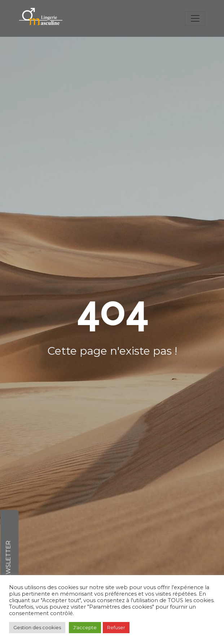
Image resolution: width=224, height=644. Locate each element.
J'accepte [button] (85, 627)
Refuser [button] (116, 627)
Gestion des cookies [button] (37, 627)
